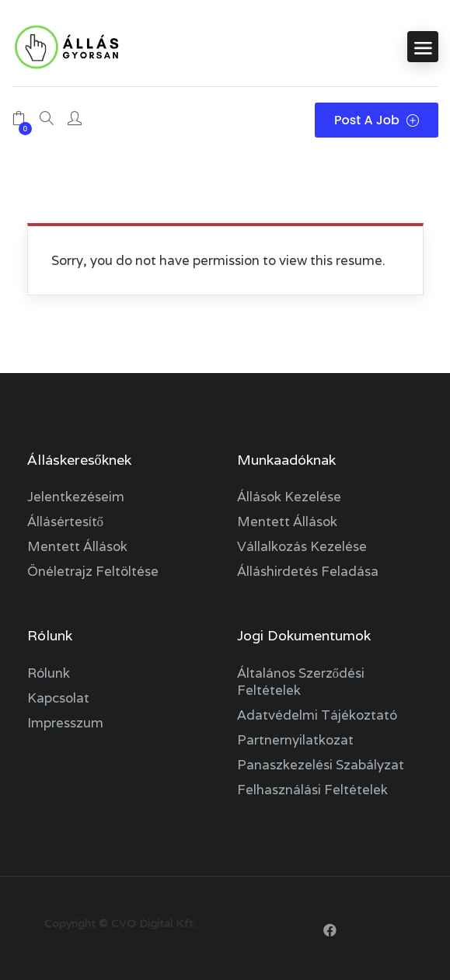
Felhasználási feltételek (312, 790)
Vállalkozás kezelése (302, 546)
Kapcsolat (58, 698)
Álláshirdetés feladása (308, 571)
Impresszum (65, 723)
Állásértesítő (66, 521)
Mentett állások (77, 546)
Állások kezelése (289, 497)
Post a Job (377, 120)
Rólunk (49, 673)
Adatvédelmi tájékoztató (317, 715)
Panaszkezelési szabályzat (321, 765)
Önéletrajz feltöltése (93, 571)
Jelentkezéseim (76, 497)
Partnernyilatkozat (295, 740)
